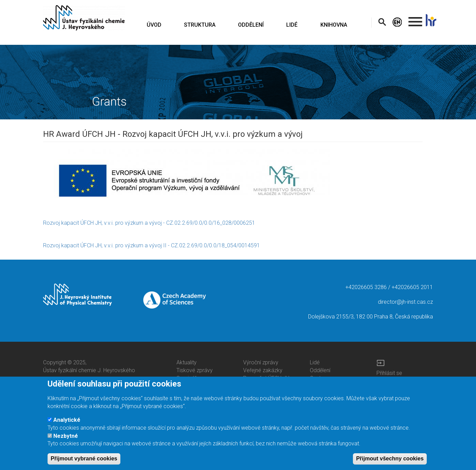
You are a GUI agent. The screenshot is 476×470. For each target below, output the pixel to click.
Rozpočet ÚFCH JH (266, 378)
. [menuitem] (415, 19)
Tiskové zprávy (195, 370)
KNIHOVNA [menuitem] (334, 25)
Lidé (315, 362)
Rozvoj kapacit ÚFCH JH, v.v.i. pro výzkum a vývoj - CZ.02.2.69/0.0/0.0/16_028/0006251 (149, 223)
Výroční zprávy (261, 362)
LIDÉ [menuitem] (292, 25)
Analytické (67, 426)
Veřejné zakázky (263, 370)
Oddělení (320, 370)
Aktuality (187, 362)
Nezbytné (66, 442)
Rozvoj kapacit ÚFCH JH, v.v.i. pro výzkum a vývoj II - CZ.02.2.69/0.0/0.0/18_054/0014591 (151, 245)
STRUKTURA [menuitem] (200, 25)
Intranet (386, 381)
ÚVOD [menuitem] (154, 25)
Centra (318, 378)
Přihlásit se (389, 373)
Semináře (188, 378)
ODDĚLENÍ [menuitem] (251, 25)
